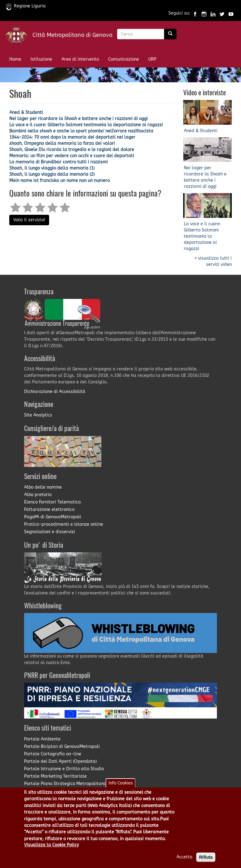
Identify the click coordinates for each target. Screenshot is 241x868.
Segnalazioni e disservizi (50, 532)
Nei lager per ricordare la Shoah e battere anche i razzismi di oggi (78, 119)
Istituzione (41, 59)
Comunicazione (124, 59)
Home (15, 59)
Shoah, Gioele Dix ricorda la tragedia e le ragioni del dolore (72, 150)
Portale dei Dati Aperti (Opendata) (60, 761)
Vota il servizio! (29, 220)
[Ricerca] (170, 34)
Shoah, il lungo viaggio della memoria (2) (52, 174)
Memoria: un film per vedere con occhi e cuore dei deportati (72, 156)
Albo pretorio (38, 495)
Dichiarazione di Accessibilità (55, 392)
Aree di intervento (80, 59)
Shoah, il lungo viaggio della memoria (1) (52, 168)
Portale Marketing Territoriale (55, 776)
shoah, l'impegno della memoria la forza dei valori (62, 143)
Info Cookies (121, 788)
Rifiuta (206, 862)
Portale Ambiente (42, 739)
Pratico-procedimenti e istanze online (64, 524)
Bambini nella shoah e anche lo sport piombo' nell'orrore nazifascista (81, 131)
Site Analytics (38, 415)
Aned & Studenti (26, 112)
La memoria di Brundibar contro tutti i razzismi (59, 162)
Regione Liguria (26, 6)
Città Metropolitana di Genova (72, 35)
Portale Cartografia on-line (53, 754)
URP (152, 59)
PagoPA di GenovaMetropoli (53, 517)
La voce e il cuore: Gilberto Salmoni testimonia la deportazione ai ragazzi (86, 125)
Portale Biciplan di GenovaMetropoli (62, 747)
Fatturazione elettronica (49, 510)
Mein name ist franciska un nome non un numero (59, 181)
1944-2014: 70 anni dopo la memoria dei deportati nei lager (72, 137)
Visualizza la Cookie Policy (51, 850)
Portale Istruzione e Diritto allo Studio (64, 769)
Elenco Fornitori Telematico (52, 502)
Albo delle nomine (43, 487)
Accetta (184, 862)
